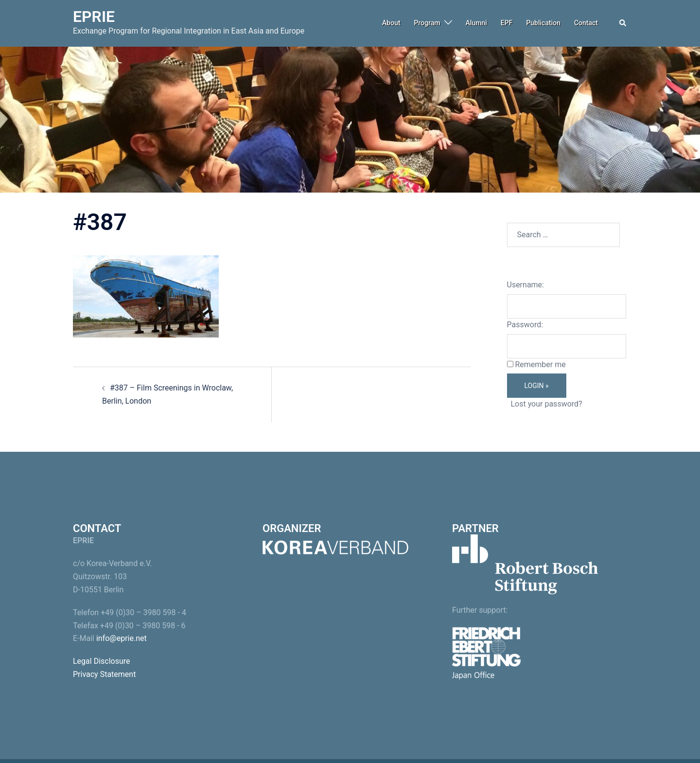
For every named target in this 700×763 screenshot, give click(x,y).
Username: (525, 285)
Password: (525, 325)
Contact (586, 23)
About (391, 23)
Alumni (476, 23)
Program (427, 23)
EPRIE (94, 17)
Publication (543, 23)
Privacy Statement (104, 674)
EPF (507, 23)
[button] (623, 23)
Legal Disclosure (102, 661)
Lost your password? (546, 404)
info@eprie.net (122, 638)
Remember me (540, 364)
